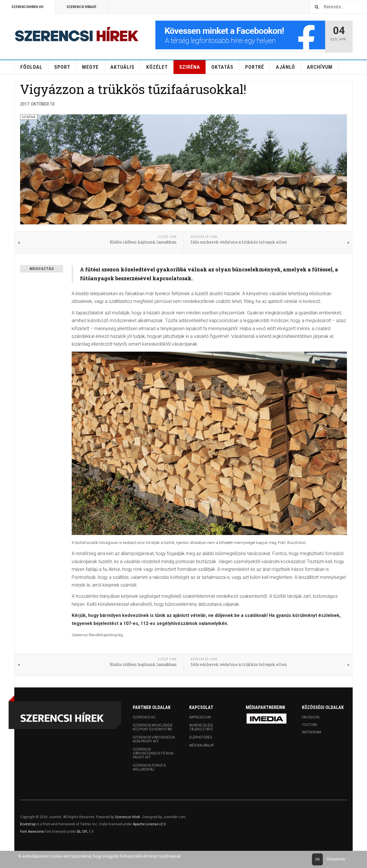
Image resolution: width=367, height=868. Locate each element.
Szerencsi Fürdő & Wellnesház (149, 767)
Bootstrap (28, 824)
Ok (317, 859)
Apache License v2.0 (149, 824)
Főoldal (31, 67)
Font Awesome (32, 832)
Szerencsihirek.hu (27, 7)
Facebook (311, 717)
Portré (255, 67)
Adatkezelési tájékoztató (201, 727)
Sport (62, 67)
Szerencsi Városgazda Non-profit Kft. (154, 739)
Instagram (312, 732)
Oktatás (222, 67)
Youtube (310, 725)
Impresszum (200, 717)
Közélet (157, 67)
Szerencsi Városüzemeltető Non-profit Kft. (153, 753)
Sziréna (190, 67)
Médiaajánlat (202, 745)
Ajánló (285, 67)
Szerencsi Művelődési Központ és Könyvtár (153, 727)
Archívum (320, 67)
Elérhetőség (201, 737)
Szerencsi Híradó (81, 7)
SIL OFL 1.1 (85, 832)
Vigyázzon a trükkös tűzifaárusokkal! (133, 89)
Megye (90, 67)
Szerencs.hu (144, 717)
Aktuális (122, 67)
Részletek (336, 859)
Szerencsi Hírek (127, 817)
